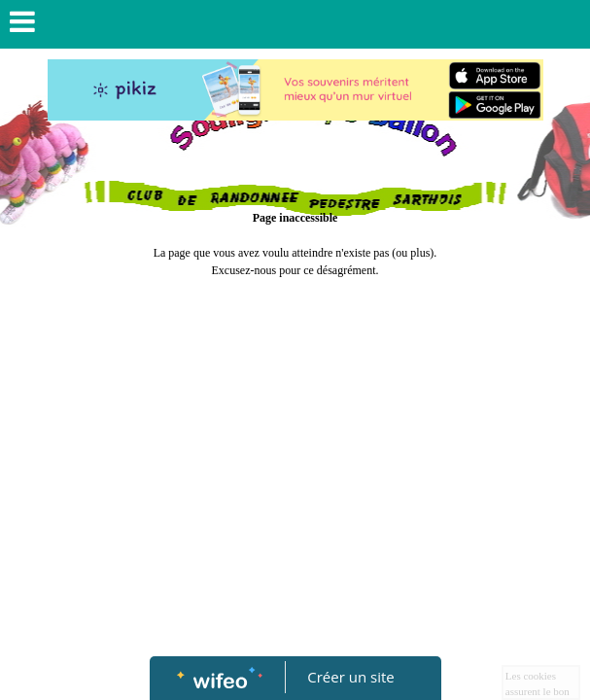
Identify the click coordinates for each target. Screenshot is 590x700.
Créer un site (350, 677)
